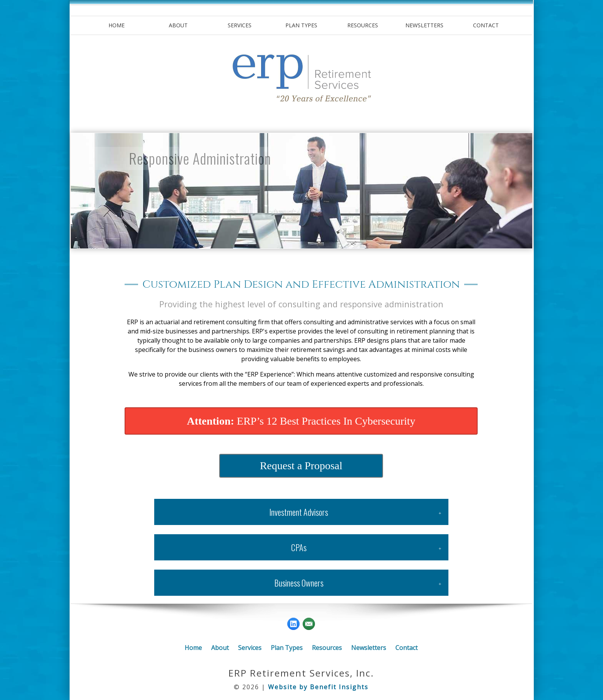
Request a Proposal (301, 466)
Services (240, 25)
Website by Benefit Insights (318, 687)
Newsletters (424, 25)
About (178, 25)
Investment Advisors (299, 512)
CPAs (299, 547)
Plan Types (301, 25)
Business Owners (299, 583)
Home (117, 25)
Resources (363, 25)
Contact (486, 25)
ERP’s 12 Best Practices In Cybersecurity (301, 421)
